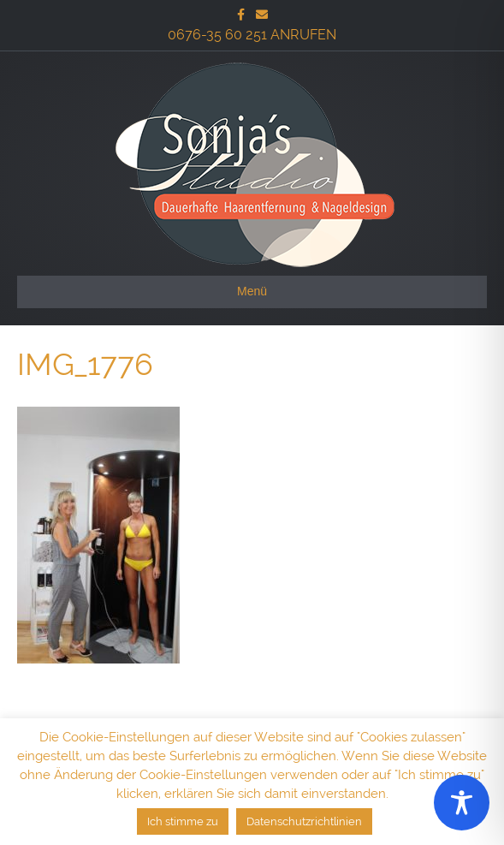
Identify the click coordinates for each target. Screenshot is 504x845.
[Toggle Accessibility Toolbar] (462, 803)
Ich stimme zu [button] (183, 821)
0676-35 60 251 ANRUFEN (252, 35)
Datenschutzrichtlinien (304, 821)
